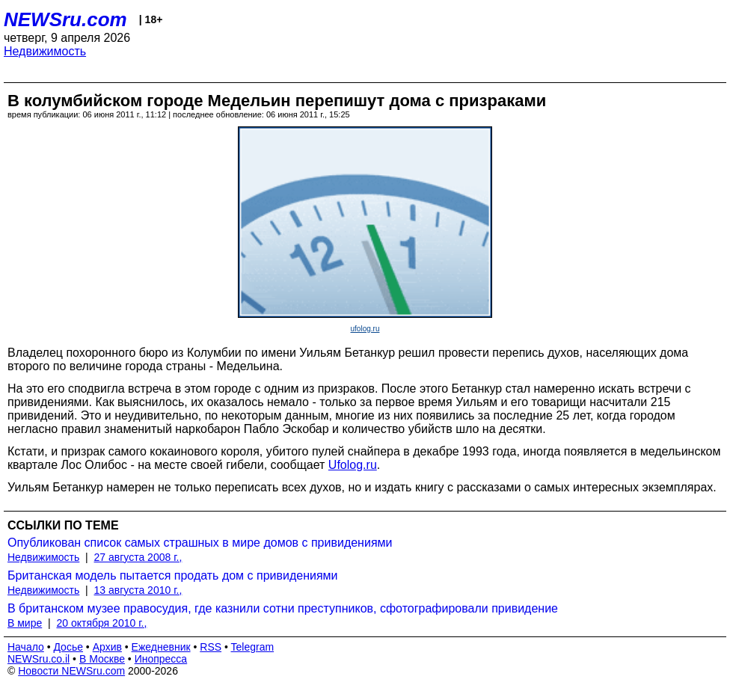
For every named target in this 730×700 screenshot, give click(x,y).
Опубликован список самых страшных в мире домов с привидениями (200, 543)
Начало (26, 647)
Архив (107, 647)
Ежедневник (161, 647)
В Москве (102, 659)
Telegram (253, 647)
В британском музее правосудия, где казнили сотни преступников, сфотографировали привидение (283, 608)
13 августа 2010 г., (138, 590)
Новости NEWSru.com (71, 671)
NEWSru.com (65, 19)
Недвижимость (45, 51)
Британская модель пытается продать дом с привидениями (173, 575)
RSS (211, 647)
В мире (25, 623)
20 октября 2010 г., (101, 623)
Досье (68, 647)
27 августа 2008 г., (138, 557)
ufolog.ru (365, 329)
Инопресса (161, 659)
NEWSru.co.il (39, 659)
